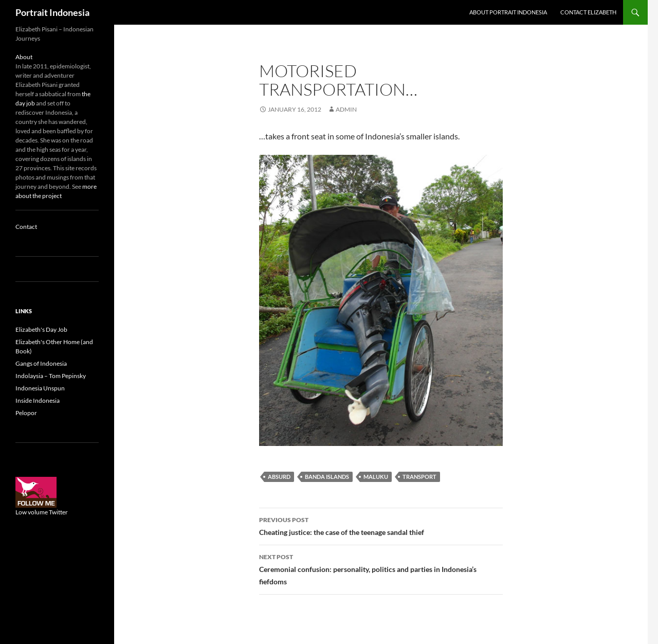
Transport (419, 477)
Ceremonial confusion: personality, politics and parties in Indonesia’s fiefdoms (381, 568)
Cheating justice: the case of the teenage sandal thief (381, 525)
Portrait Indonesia (52, 12)
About (24, 57)
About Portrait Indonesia (508, 12)
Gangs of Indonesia (41, 363)
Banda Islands (327, 477)
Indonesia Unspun (40, 388)
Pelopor (26, 413)
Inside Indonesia (38, 400)
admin (346, 109)
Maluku (376, 477)
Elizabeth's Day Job (41, 329)
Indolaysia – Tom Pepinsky (51, 376)
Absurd (279, 477)
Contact (26, 227)
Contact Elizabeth (588, 12)
